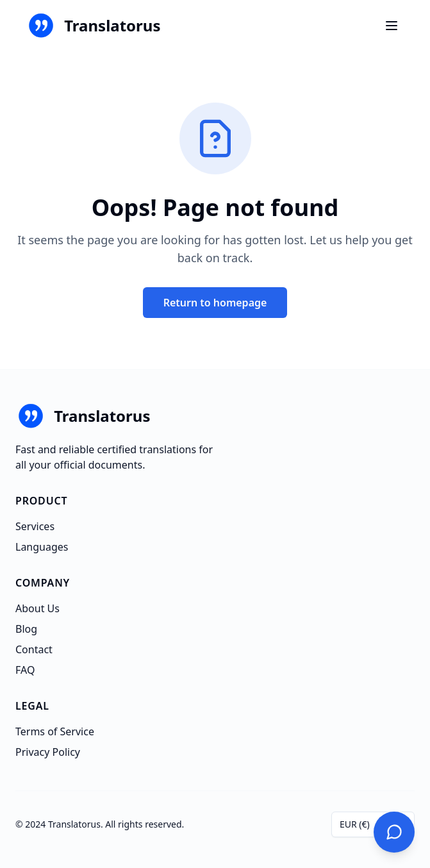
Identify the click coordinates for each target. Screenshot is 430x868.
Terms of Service (55, 731)
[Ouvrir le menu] (392, 26)
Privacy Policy (48, 752)
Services (35, 526)
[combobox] (373, 824)
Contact (34, 649)
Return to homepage (215, 303)
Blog (26, 629)
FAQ (25, 670)
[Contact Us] (394, 832)
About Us (37, 608)
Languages (42, 547)
